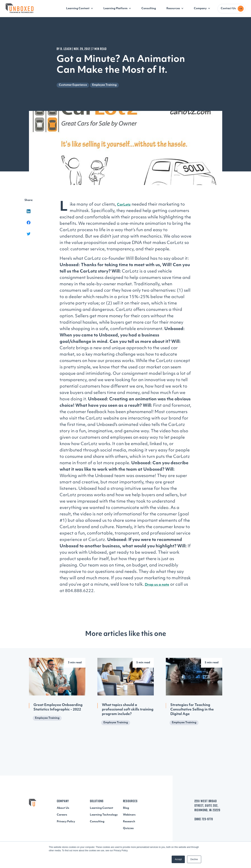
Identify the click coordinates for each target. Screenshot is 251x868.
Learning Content (78, 9)
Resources (173, 9)
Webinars (129, 815)
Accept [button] (178, 859)
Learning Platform (115, 9)
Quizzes (128, 828)
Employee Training (104, 85)
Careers (62, 815)
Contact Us (228, 9)
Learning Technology (104, 815)
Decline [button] (194, 859)
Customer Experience (73, 85)
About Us (63, 808)
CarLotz (124, 205)
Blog (126, 808)
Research (129, 822)
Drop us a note (157, 585)
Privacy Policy (66, 822)
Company (200, 9)
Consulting (149, 9)
